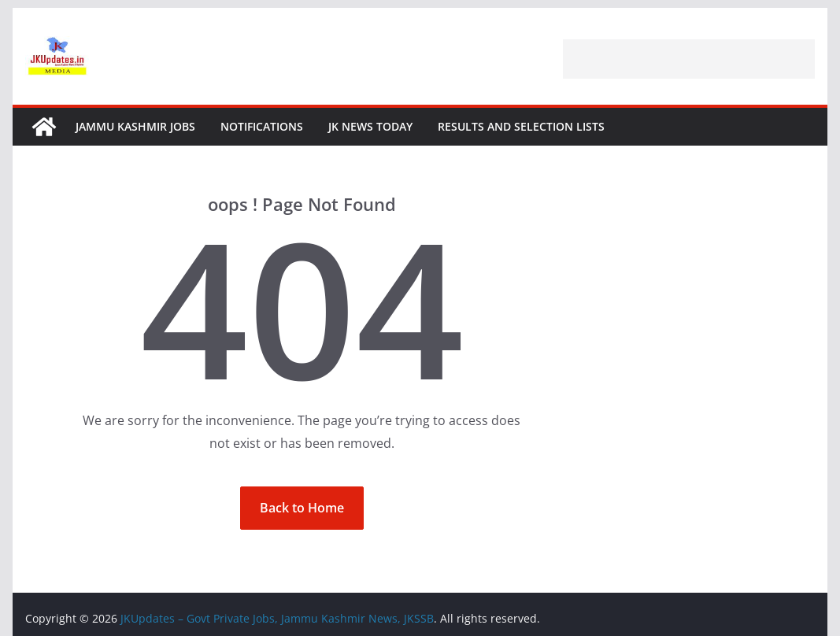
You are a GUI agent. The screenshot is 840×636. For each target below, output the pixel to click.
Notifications (262, 126)
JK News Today (370, 126)
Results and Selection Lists (521, 126)
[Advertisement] (689, 59)
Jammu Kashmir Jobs (135, 126)
